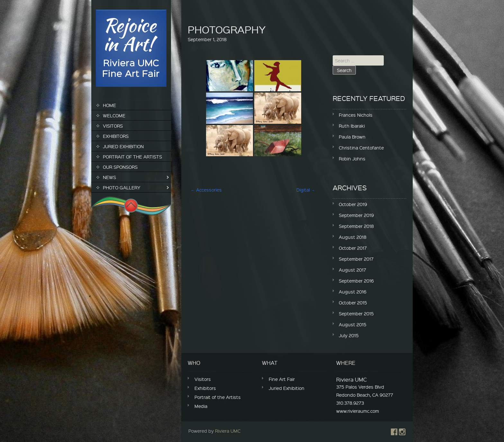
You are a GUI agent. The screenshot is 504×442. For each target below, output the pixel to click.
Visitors (113, 126)
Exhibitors (116, 136)
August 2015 (353, 324)
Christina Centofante (361, 148)
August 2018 (353, 237)
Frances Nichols (356, 115)
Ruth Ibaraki (352, 126)
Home (109, 105)
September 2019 (356, 215)
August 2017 (352, 270)
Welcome (114, 115)
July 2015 (349, 335)
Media (201, 406)
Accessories (206, 190)
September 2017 (356, 259)
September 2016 (356, 281)
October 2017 (353, 248)
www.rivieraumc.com (358, 411)
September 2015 (356, 313)
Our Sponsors (120, 167)
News (109, 177)
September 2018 (356, 226)
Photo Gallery (122, 187)
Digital (306, 190)
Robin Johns (352, 158)
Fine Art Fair (282, 379)
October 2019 (353, 204)
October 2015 (353, 302)
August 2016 (353, 292)
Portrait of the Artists (132, 157)
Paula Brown (352, 137)
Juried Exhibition (123, 146)
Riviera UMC (228, 431)
